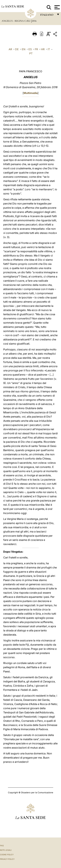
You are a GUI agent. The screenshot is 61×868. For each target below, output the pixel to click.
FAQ (2, 846)
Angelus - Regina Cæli (16, 21)
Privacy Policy (7, 859)
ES (30, 49)
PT (31, 53)
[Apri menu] (57, 7)
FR (36, 49)
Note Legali (6, 850)
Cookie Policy (7, 855)
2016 (34, 21)
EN (24, 49)
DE (17, 49)
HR (43, 49)
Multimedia (31, 93)
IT (49, 49)
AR (10, 49)
